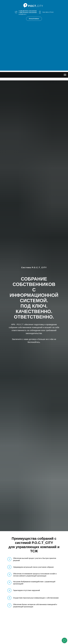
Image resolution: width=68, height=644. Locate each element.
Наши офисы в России (48, 12)
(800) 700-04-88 (24, 13)
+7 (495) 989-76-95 (23, 11)
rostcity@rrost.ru (22, 14)
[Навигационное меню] (65, 75)
